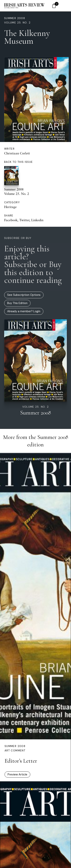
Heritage (10, 207)
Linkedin (37, 220)
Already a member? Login (24, 311)
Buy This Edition (17, 303)
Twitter (24, 220)
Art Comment (15, 751)
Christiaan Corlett (17, 153)
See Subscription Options (24, 295)
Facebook (11, 220)
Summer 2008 (15, 18)
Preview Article (17, 774)
